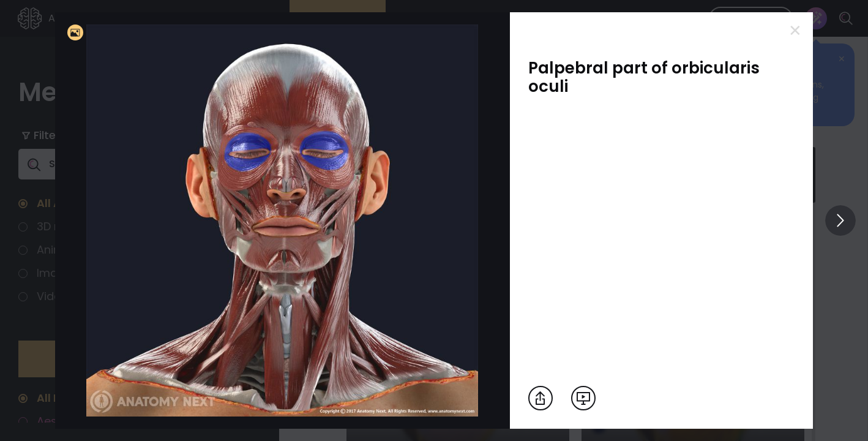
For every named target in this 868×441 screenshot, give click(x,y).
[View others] (840, 221)
